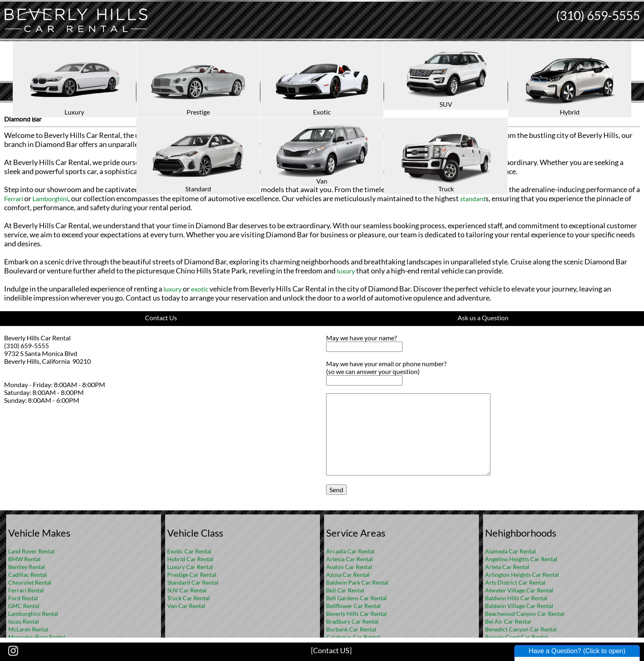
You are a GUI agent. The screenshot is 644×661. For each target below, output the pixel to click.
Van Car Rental (186, 606)
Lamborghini (50, 199)
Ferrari (14, 199)
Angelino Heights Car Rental (521, 559)
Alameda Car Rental (511, 551)
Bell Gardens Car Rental (356, 598)
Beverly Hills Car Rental (356, 614)
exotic (278, 135)
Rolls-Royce (483, 189)
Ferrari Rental (26, 590)
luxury (246, 135)
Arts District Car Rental (515, 582)
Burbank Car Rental (351, 629)
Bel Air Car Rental (508, 621)
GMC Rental (24, 606)
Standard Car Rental (193, 582)
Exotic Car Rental (189, 551)
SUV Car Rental (187, 590)
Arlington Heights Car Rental (522, 575)
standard (473, 199)
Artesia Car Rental (350, 559)
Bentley (445, 189)
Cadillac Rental (28, 575)
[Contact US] (331, 650)
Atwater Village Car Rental (519, 590)
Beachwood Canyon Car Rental (525, 614)
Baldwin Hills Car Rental (516, 598)
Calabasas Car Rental (353, 637)
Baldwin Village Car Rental (519, 606)
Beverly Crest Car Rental (516, 637)
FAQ (333, 109)
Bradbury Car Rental (352, 621)
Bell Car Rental (345, 590)
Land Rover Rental (31, 551)
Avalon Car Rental (349, 567)
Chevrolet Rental (30, 582)
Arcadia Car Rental (350, 551)
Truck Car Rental (189, 598)
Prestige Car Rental (192, 575)
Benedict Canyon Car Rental (521, 629)
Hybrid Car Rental (190, 559)
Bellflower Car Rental (353, 606)
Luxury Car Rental (190, 567)
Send (336, 490)
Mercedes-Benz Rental (37, 637)
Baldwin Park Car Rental (357, 582)
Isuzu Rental (24, 621)
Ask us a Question (483, 318)
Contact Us (161, 318)
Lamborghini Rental (33, 614)
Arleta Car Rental (507, 567)
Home (313, 109)
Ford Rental (23, 598)
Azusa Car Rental (348, 575)
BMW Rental (24, 559)
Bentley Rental (27, 567)
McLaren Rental (28, 629)
